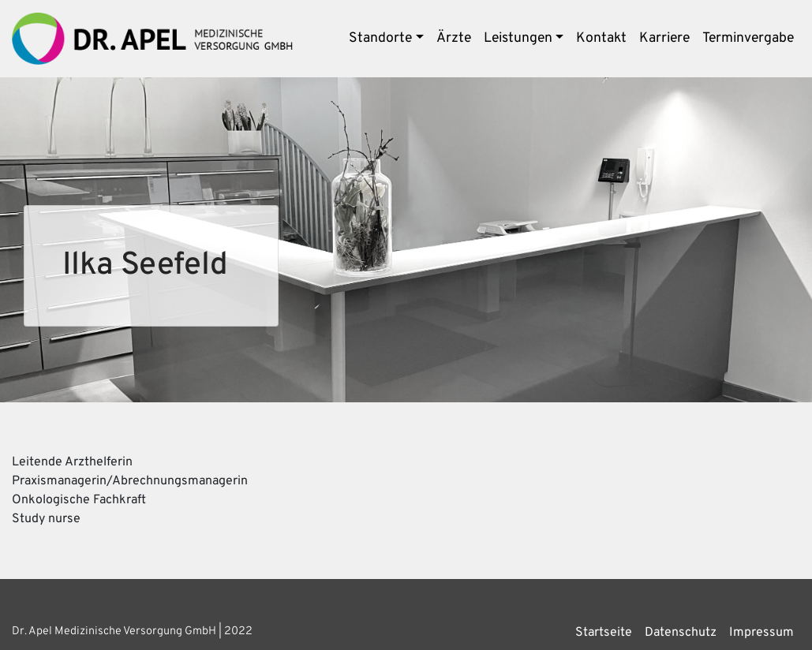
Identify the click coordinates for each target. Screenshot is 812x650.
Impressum (761, 633)
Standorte (380, 38)
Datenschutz (681, 633)
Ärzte (454, 38)
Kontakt (601, 38)
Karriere (664, 38)
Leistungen (518, 38)
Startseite (604, 633)
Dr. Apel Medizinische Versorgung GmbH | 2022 (132, 631)
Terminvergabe (748, 38)
